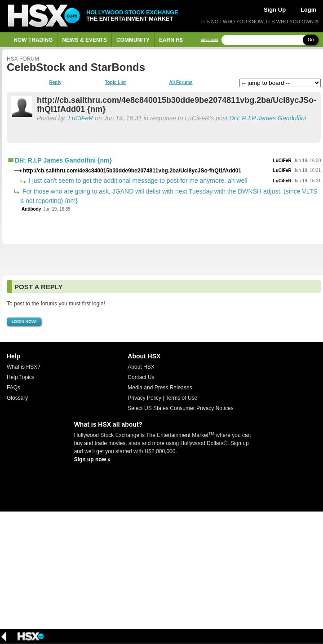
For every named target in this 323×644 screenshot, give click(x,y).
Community (133, 40)
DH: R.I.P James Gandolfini (268, 118)
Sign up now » (92, 459)
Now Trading (33, 40)
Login (308, 10)
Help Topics (21, 377)
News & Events (85, 40)
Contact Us (141, 377)
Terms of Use (182, 398)
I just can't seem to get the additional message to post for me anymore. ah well (137, 181)
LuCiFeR (81, 118)
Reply (55, 83)
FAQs (13, 388)
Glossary (17, 398)
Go (311, 40)
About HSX (141, 367)
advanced (210, 40)
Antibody (31, 209)
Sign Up (275, 10)
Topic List (115, 83)
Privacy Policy (144, 398)
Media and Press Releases (160, 388)
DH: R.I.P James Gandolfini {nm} (63, 160)
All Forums (181, 83)
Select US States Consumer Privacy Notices (180, 408)
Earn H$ (171, 40)
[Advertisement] (161, 260)
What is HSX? (24, 367)
